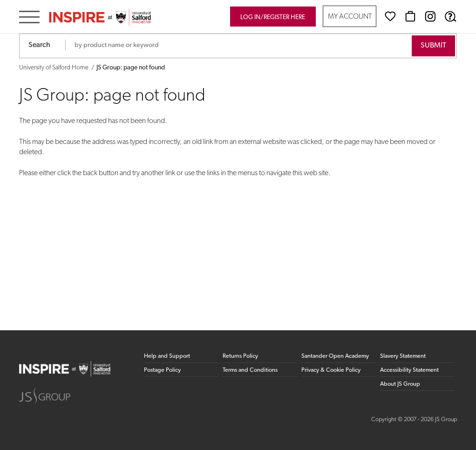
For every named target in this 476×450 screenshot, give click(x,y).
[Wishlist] (390, 16)
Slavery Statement (403, 356)
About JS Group (400, 384)
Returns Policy (240, 356)
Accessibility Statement (409, 370)
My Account (350, 17)
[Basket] (410, 16)
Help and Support (167, 356)
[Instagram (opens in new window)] (430, 16)
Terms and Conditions (250, 370)
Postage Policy (162, 370)
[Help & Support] (450, 16)
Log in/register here (273, 17)
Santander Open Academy (335, 356)
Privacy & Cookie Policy (331, 370)
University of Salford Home (54, 68)
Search (39, 45)
